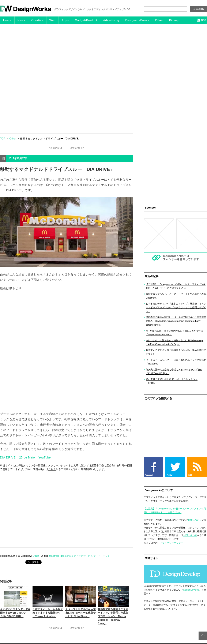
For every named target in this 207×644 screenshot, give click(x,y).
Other (159, 20)
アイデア (78, 556)
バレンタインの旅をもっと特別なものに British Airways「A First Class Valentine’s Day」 (175, 342)
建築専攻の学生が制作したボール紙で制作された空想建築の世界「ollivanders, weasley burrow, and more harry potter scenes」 (176, 321)
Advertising (111, 20)
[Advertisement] (48, 78)
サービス (88, 556)
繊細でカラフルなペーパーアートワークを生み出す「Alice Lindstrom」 (176, 296)
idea (62, 556)
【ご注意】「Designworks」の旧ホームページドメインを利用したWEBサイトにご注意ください (176, 286)
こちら (52, 469)
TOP (3, 139)
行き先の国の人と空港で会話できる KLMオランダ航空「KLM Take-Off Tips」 (174, 371)
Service (69, 556)
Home (7, 20)
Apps (65, 20)
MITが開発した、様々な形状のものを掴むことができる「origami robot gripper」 (174, 333)
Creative (37, 20)
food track (54, 556)
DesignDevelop (191, 590)
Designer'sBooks (137, 20)
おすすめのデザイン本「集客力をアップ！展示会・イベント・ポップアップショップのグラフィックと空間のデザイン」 (176, 307)
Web (53, 20)
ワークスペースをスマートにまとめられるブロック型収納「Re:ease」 (176, 362)
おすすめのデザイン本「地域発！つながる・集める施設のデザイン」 (176, 352)
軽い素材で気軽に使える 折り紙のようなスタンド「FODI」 (172, 381)
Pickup (174, 20)
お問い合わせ (195, 520)
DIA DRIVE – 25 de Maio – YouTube (25, 457)
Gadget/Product (86, 20)
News (21, 20)
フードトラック (101, 556)
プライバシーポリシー (172, 543)
